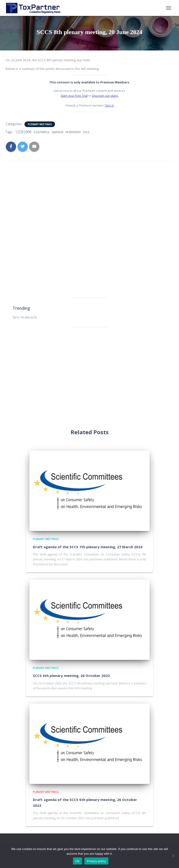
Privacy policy (96, 861)
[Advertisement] (89, 224)
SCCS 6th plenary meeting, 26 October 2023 (71, 676)
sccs (86, 132)
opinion (57, 132)
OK (77, 861)
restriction (73, 132)
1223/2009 (23, 132)
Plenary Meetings (40, 124)
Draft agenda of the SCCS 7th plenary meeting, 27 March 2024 (88, 547)
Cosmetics (41, 132)
